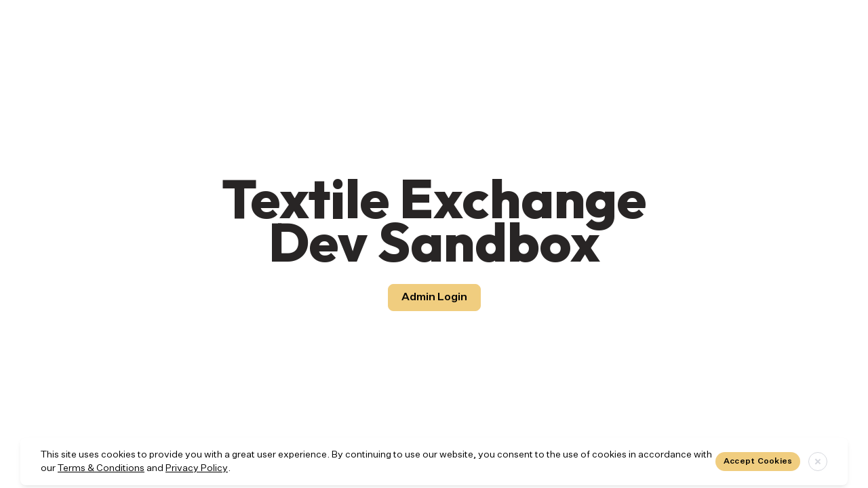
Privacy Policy (197, 468)
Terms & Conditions (101, 468)
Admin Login (434, 298)
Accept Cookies (758, 462)
